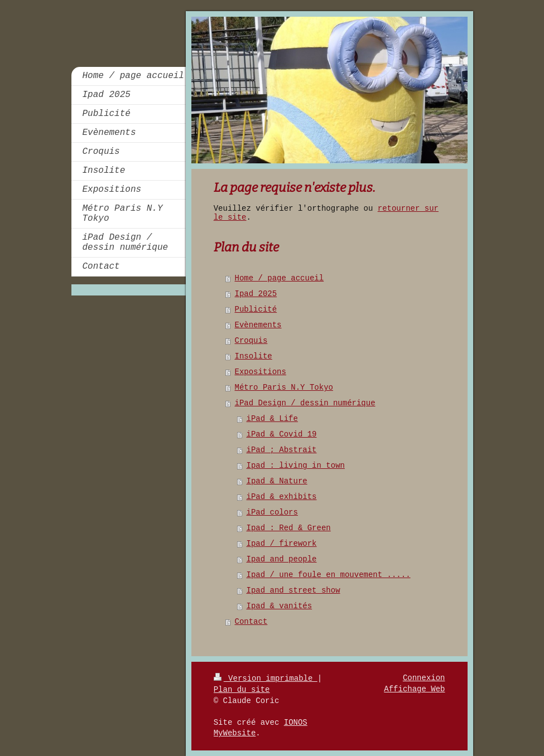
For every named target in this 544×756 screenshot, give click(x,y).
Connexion (424, 678)
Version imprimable (266, 679)
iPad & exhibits (282, 497)
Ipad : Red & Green (289, 528)
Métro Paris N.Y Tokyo (284, 387)
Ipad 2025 (256, 294)
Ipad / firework (282, 544)
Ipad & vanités (280, 606)
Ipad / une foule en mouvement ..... (329, 575)
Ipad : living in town (296, 466)
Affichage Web (414, 689)
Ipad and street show (293, 590)
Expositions (261, 372)
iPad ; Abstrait (282, 450)
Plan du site (242, 690)
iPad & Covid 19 (282, 434)
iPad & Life (272, 419)
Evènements (258, 325)
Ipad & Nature (277, 481)
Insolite (254, 356)
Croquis (251, 341)
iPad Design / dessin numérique (305, 403)
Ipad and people (282, 559)
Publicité (256, 309)
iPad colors (272, 512)
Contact (251, 622)
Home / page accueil (280, 278)
